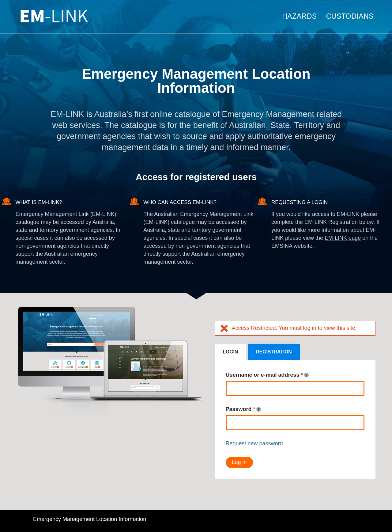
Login (231, 352)
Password (243, 409)
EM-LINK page (343, 238)
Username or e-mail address (267, 375)
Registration (274, 352)
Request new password (254, 443)
